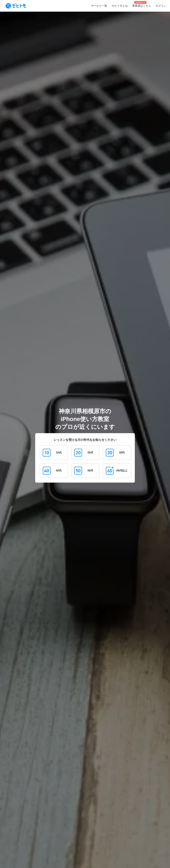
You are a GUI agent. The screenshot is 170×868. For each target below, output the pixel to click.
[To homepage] (16, 6)
